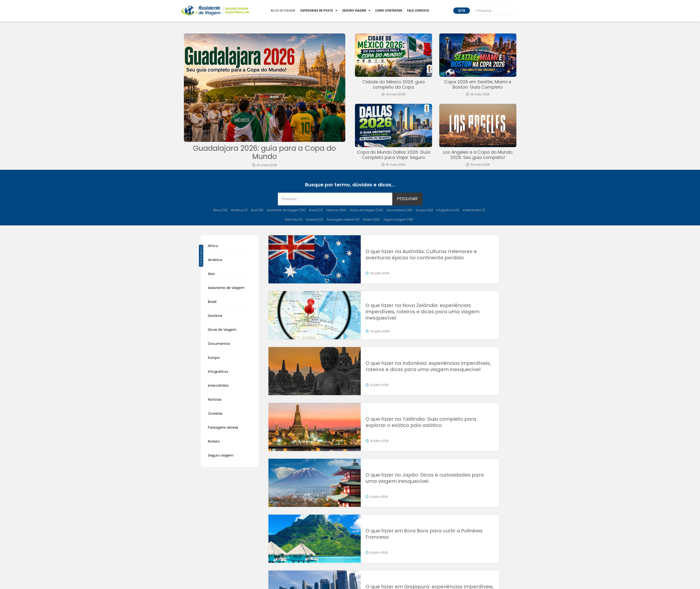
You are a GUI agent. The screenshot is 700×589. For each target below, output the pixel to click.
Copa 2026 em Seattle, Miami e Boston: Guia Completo (478, 84)
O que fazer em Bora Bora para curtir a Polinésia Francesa (424, 534)
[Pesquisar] (496, 11)
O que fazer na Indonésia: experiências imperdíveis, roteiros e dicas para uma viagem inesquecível (428, 366)
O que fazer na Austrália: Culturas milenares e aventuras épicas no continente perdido (421, 255)
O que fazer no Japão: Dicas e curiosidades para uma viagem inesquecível (425, 478)
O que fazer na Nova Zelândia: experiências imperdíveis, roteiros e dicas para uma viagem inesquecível (423, 312)
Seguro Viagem (356, 11)
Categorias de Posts (319, 11)
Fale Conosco (418, 11)
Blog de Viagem (283, 11)
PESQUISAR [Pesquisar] (407, 199)
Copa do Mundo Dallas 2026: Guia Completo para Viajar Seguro (393, 155)
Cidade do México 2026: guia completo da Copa (393, 84)
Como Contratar (389, 11)
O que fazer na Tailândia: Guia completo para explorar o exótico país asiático (421, 422)
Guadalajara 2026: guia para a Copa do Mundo (264, 152)
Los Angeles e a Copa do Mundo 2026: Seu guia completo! (478, 155)
